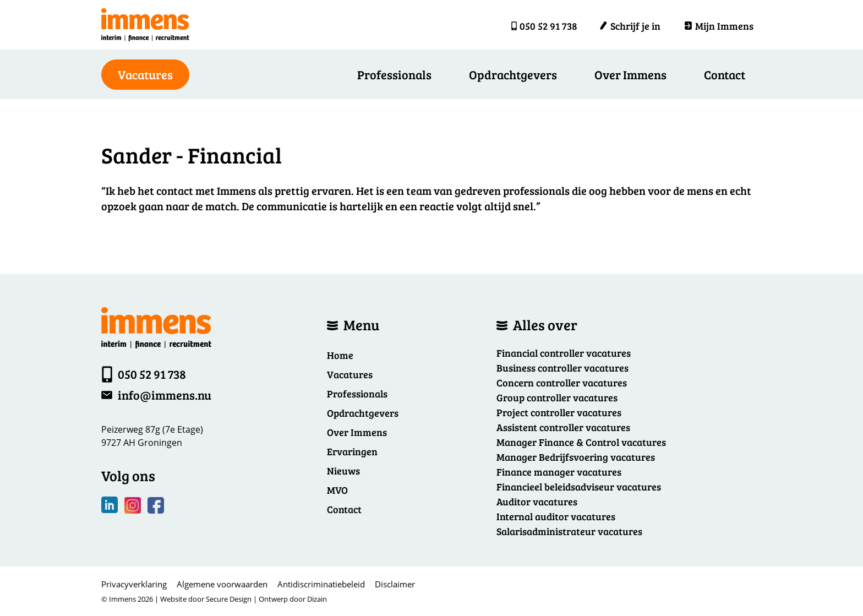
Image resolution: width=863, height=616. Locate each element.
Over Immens (630, 74)
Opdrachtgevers (513, 74)
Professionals (394, 74)
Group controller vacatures (557, 397)
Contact (725, 74)
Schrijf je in (630, 26)
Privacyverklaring (134, 584)
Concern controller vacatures (562, 383)
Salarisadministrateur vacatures (569, 531)
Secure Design (229, 599)
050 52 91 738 (548, 26)
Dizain (317, 599)
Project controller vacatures (559, 412)
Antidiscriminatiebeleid (321, 584)
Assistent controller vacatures (563, 427)
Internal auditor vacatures (556, 516)
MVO (337, 490)
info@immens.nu (165, 395)
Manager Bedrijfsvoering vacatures (576, 457)
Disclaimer (395, 584)
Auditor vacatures (537, 501)
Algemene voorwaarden (222, 584)
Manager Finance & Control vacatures (581, 442)
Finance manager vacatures (559, 472)
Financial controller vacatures (564, 353)
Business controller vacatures (562, 368)
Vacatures (350, 374)
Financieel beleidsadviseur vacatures (579, 487)
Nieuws (343, 471)
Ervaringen (352, 451)
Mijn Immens (719, 26)
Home (340, 355)
